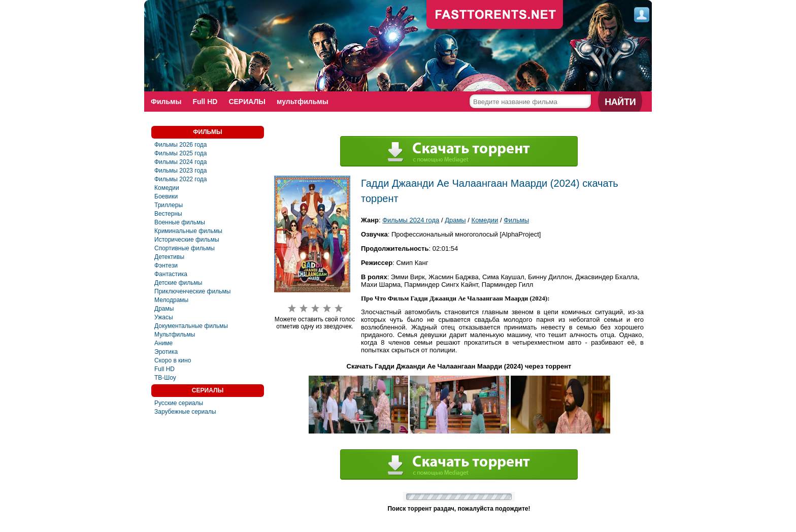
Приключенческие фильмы (192, 291)
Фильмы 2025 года (181, 153)
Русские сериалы (179, 403)
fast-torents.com (495, 15)
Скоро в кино (173, 360)
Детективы (169, 257)
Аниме (163, 343)
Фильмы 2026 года (181, 145)
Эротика (166, 352)
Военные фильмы (180, 222)
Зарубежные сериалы (185, 412)
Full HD (205, 102)
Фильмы (166, 102)
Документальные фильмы (191, 326)
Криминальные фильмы (188, 231)
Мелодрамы (171, 300)
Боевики (166, 196)
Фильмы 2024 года (181, 162)
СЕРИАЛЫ (247, 102)
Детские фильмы (178, 283)
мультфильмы (303, 102)
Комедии (167, 188)
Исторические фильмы (187, 240)
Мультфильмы (175, 335)
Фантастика (171, 274)
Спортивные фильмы (185, 248)
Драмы (164, 309)
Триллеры (169, 205)
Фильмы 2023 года (181, 171)
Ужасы (164, 317)
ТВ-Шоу (165, 378)
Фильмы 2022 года (181, 179)
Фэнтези (166, 265)
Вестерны (168, 214)
